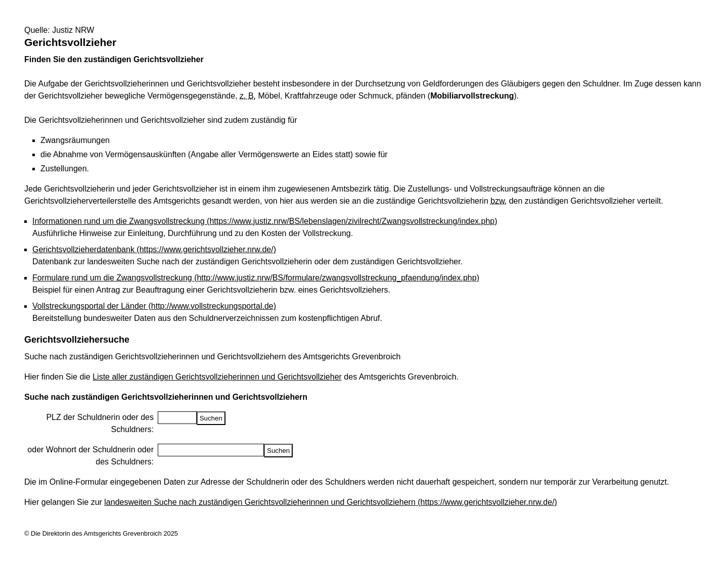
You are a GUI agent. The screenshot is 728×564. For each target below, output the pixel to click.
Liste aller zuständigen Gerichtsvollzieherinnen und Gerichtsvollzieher (217, 377)
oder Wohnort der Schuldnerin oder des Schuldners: (90, 456)
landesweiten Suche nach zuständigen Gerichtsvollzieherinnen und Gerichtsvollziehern (331, 502)
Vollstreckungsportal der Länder (154, 306)
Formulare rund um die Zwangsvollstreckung (256, 278)
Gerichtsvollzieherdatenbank (154, 249)
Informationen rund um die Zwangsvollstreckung (265, 221)
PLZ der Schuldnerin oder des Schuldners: (100, 423)
